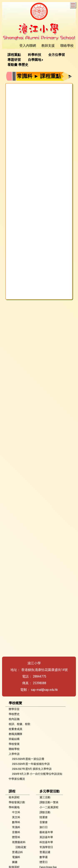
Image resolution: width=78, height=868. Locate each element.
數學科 (16, 822)
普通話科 (17, 852)
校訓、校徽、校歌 (20, 724)
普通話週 (45, 852)
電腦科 (16, 857)
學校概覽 (15, 703)
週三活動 (45, 797)
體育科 (16, 837)
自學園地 (35, 60)
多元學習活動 (50, 791)
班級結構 (14, 739)
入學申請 (14, 754)
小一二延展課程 (49, 807)
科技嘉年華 (46, 842)
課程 (12, 791)
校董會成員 (15, 729)
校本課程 (14, 797)
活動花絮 (21, 847)
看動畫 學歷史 (18, 65)
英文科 (16, 817)
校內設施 (14, 719)
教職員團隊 (15, 734)
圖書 (15, 862)
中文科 (16, 812)
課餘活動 (45, 812)
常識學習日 (46, 847)
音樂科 (16, 832)
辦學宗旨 (14, 709)
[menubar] (39, 60)
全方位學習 (57, 55)
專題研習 (14, 60)
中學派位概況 (17, 779)
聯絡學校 (14, 749)
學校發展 (14, 744)
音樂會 (44, 822)
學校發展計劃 (17, 802)
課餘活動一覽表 (49, 802)
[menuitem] (16, 55)
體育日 (44, 862)
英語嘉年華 (46, 837)
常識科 (16, 827)
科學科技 (35, 55)
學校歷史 (14, 714)
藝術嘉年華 (46, 832)
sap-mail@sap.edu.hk (44, 690)
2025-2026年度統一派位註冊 (28, 759)
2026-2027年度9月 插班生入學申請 (32, 769)
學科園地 (14, 807)
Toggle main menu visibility (73, 4)
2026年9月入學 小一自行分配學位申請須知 (37, 774)
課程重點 (14, 55)
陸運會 (44, 817)
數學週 (44, 857)
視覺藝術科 (19, 842)
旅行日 (44, 827)
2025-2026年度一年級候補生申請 (31, 764)
